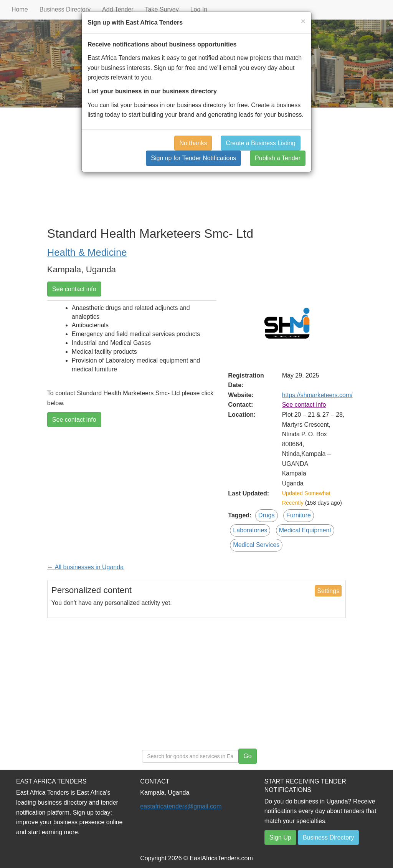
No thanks (193, 143)
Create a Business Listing (260, 143)
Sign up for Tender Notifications (193, 158)
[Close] (303, 21)
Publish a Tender (278, 158)
